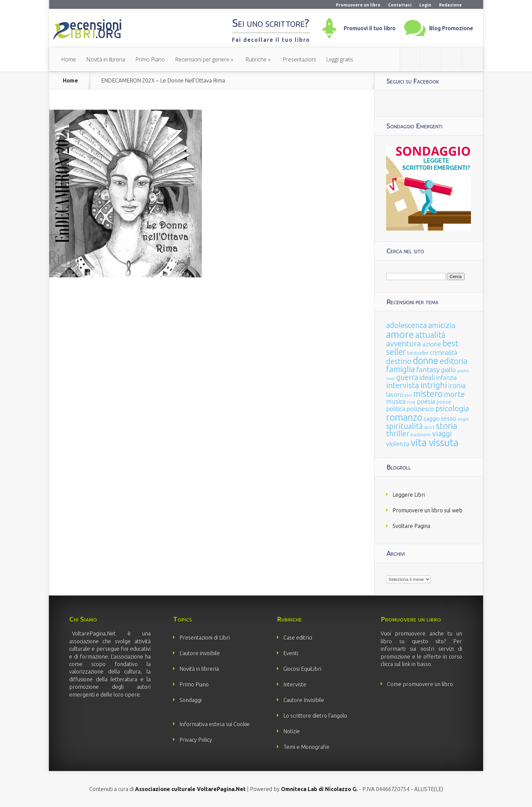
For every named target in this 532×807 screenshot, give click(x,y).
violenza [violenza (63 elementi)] (398, 444)
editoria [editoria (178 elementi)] (454, 361)
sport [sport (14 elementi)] (429, 427)
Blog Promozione (451, 28)
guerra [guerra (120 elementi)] (407, 377)
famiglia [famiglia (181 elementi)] (401, 369)
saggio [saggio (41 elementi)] (432, 418)
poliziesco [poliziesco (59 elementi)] (420, 409)
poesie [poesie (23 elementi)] (444, 402)
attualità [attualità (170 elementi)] (430, 335)
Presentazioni (299, 59)
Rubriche (256, 59)
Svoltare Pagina (411, 526)
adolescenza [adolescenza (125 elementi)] (406, 325)
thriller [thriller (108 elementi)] (398, 434)
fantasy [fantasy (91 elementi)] (428, 370)
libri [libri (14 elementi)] (408, 395)
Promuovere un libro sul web (427, 510)
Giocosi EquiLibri (302, 669)
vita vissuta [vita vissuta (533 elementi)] (435, 443)
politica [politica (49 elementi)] (396, 409)
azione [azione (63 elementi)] (432, 344)
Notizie (292, 731)
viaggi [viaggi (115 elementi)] (442, 434)
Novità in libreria (106, 59)
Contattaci (400, 5)
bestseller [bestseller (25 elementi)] (418, 353)
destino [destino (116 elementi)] (399, 361)
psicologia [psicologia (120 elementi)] (452, 408)
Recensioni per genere (202, 59)
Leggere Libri (409, 495)
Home (69, 59)
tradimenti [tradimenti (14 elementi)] (421, 435)
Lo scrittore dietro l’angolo (315, 716)
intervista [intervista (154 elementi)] (403, 385)
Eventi (291, 653)
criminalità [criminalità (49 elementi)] (443, 352)
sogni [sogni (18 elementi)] (463, 419)
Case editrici (298, 638)
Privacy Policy (196, 740)
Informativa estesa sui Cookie (215, 724)
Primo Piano (150, 59)
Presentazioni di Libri (205, 638)
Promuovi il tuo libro (370, 28)
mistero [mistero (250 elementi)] (428, 394)
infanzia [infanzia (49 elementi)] (446, 378)
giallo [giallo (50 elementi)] (448, 370)
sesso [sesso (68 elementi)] (449, 418)
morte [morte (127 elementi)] (454, 394)
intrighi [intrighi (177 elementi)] (434, 385)
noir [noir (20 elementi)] (411, 402)
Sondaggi (191, 700)
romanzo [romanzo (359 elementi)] (404, 417)
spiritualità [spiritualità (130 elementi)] (404, 426)
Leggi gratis (340, 59)
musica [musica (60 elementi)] (396, 401)
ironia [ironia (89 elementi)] (457, 386)
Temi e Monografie (306, 747)
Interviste (295, 684)
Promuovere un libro (358, 5)
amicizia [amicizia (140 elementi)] (442, 325)
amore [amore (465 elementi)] (400, 334)
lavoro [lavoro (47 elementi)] (395, 395)
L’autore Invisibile (304, 700)
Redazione (450, 5)
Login (425, 5)
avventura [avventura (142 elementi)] (404, 343)
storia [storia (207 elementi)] (447, 426)
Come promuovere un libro (420, 684)
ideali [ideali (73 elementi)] (427, 378)
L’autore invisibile (200, 653)
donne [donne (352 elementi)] (426, 361)
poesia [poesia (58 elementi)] (426, 401)
